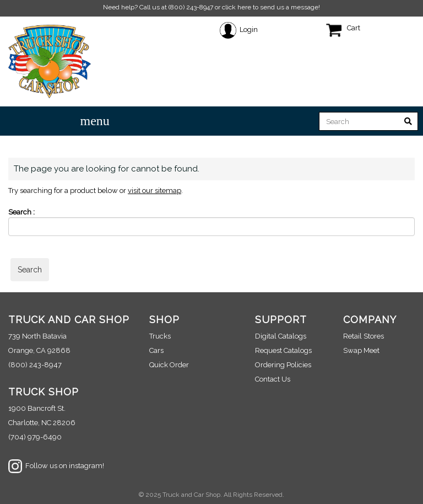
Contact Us (273, 379)
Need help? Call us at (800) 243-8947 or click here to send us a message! (211, 7)
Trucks (160, 336)
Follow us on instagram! (56, 466)
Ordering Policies (283, 365)
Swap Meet (361, 350)
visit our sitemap (154, 191)
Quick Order (169, 365)
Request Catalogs (283, 350)
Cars (156, 350)
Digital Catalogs (281, 336)
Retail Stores (364, 336)
